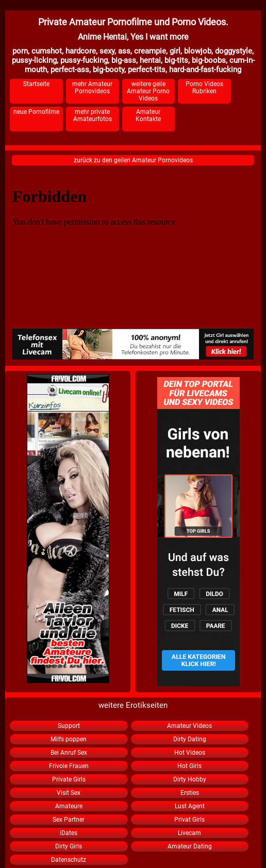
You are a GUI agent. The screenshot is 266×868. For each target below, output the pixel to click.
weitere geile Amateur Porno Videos (148, 91)
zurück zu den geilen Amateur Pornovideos (133, 160)
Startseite (36, 84)
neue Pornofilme (36, 112)
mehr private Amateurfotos (93, 115)
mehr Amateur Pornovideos (92, 88)
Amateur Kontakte (148, 115)
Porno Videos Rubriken (204, 88)
